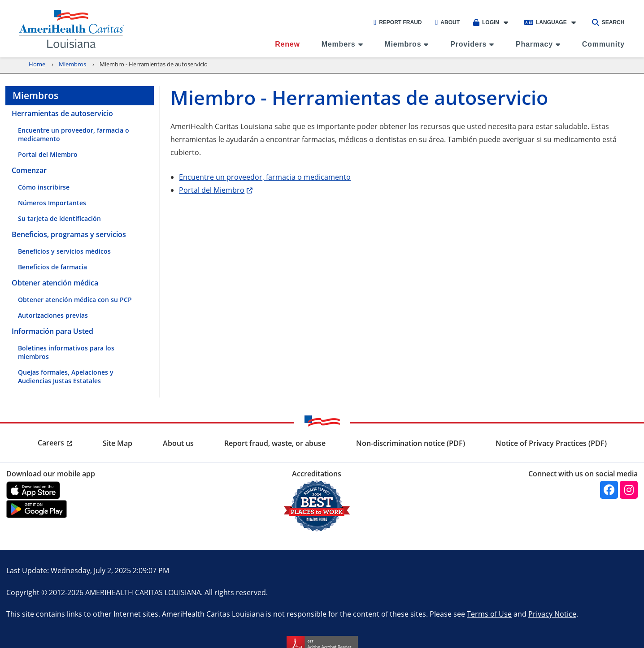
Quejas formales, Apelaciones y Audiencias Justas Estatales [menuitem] (66, 376)
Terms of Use (489, 614)
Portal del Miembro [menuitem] (48, 154)
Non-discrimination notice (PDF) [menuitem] (411, 443)
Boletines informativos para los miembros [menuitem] (66, 352)
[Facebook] (609, 490)
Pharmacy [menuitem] (534, 44)
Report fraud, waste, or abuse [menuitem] (275, 443)
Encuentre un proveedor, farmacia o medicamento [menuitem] (74, 134)
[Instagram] (629, 490)
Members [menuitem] (339, 44)
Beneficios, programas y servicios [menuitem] (69, 234)
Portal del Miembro (212, 190)
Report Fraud (398, 22)
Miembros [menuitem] (403, 44)
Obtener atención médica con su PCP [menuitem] (75, 300)
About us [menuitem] (178, 443)
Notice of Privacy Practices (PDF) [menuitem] (551, 443)
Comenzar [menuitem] (29, 170)
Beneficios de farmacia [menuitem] (52, 267)
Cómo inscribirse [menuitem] (44, 187)
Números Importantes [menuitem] (52, 203)
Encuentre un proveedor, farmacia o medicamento (265, 177)
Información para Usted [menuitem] (52, 331)
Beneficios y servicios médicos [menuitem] (64, 251)
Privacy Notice (552, 614)
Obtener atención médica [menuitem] (55, 283)
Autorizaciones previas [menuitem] (53, 315)
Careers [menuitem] (51, 443)
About (448, 22)
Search (608, 22)
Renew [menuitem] (287, 44)
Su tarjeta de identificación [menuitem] (59, 218)
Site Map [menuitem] (117, 443)
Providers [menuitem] (468, 44)
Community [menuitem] (603, 44)
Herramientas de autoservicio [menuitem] (62, 113)
